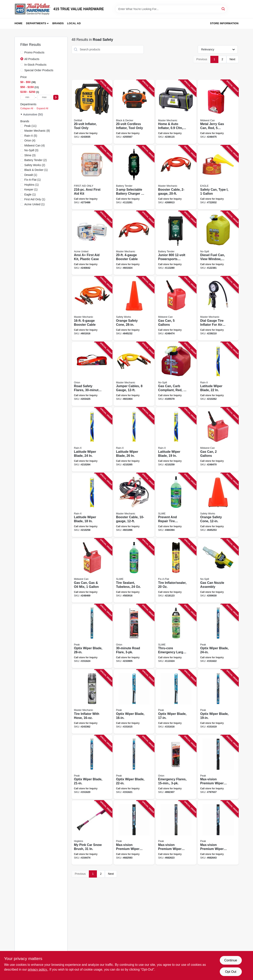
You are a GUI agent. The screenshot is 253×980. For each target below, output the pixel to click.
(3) (31, 150)
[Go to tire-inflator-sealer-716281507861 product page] (176, 571)
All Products (32, 59)
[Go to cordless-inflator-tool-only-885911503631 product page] (134, 112)
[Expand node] (22, 114)
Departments (36, 23)
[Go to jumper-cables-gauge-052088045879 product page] (134, 374)
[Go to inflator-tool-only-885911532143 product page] (92, 112)
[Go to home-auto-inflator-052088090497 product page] (176, 112)
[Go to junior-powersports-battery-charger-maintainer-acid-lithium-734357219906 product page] (176, 243)
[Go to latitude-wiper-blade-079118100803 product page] (92, 439)
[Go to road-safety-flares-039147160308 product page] (92, 374)
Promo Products (34, 52)
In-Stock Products (36, 65)
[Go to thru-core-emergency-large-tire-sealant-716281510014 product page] (176, 636)
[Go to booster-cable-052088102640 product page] (176, 177)
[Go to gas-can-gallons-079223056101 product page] (176, 308)
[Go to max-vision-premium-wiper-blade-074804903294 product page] (134, 833)
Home (19, 23)
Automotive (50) (33, 114)
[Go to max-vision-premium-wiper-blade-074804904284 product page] (218, 767)
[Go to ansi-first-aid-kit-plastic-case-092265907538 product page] (92, 243)
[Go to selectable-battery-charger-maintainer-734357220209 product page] (134, 177)
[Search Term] (171, 9)
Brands (58, 23)
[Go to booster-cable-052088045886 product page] (92, 308)
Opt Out (231, 972)
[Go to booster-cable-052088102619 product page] (134, 243)
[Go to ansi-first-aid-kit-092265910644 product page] (92, 177)
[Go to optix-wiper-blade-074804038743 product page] (92, 636)
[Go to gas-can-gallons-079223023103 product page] (218, 439)
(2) (36, 160)
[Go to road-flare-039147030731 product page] (134, 636)
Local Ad (74, 23)
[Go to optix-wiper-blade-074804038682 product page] (218, 702)
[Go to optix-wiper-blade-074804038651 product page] (134, 702)
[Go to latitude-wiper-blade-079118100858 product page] (92, 505)
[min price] (27, 97)
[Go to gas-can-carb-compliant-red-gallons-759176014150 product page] (176, 374)
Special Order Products (39, 70)
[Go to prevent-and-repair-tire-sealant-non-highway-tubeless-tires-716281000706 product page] (176, 505)
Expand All (42, 108)
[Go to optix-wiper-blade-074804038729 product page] (218, 636)
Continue (231, 960)
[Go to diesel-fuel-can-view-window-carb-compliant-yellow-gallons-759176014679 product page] (218, 243)
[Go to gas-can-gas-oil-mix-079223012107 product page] (92, 571)
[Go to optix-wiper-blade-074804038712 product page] (134, 767)
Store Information (224, 23)
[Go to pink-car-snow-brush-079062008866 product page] (92, 833)
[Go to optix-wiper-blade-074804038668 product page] (176, 702)
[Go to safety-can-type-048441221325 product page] (218, 177)
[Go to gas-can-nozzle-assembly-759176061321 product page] (218, 571)
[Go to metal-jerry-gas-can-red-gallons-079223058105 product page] (218, 112)
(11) (31, 126)
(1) (36, 170)
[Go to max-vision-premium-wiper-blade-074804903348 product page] (218, 833)
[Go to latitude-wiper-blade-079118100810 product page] (218, 374)
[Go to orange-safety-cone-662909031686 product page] (218, 505)
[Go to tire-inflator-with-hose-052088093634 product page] (92, 702)
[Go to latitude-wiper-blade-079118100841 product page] (176, 439)
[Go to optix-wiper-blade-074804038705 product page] (92, 767)
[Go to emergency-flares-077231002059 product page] (176, 767)
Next (232, 59)
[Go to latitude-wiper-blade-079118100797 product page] (134, 439)
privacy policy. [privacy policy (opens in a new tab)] (38, 969)
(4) (30, 140)
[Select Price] (56, 97)
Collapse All (27, 108)
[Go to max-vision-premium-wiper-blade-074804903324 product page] (176, 833)
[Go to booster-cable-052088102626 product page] (134, 505)
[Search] (223, 9)
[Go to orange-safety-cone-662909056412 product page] (134, 308)
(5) (31, 136)
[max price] (44, 97)
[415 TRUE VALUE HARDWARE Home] (33, 9)
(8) (37, 131)
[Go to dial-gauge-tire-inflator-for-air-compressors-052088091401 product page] (218, 308)
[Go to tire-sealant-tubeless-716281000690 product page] (134, 571)
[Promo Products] (22, 52)
